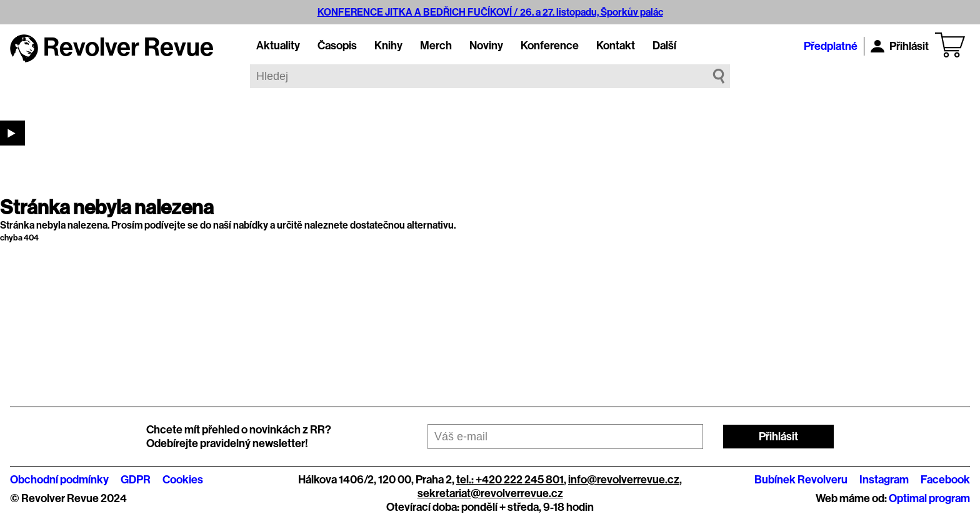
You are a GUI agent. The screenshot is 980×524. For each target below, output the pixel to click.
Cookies (183, 480)
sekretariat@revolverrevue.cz (490, 493)
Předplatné (831, 46)
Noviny (486, 46)
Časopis (337, 46)
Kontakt (616, 46)
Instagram (884, 480)
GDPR (136, 480)
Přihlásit (900, 46)
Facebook (945, 480)
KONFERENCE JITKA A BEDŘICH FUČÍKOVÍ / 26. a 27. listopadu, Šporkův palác (490, 12)
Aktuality (278, 46)
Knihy (388, 46)
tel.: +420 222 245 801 (510, 480)
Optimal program (929, 498)
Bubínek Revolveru (801, 480)
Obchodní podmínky (59, 480)
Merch (436, 46)
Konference (550, 46)
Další (664, 46)
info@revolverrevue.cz (624, 480)
